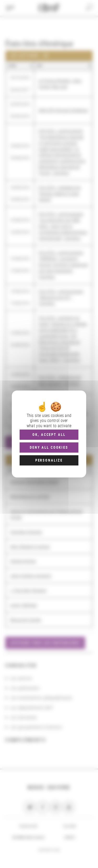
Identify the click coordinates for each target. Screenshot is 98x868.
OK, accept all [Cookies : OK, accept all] (49, 435)
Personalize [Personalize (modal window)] (49, 460)
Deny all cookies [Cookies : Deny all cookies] (49, 447)
